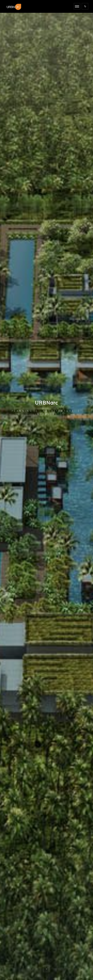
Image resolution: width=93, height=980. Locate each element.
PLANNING (22, 411)
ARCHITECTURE (59, 411)
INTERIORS (47, 414)
